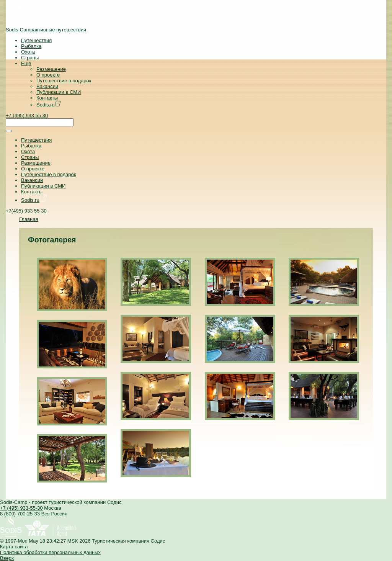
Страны (30, 58)
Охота (28, 52)
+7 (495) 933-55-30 (21, 508)
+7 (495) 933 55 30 (27, 115)
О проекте (48, 75)
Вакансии (47, 86)
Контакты (47, 98)
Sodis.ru (49, 105)
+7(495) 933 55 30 (26, 211)
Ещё (26, 63)
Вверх (7, 558)
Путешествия (36, 40)
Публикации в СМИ (59, 92)
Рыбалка (31, 46)
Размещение (51, 69)
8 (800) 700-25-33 (20, 514)
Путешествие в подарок (64, 81)
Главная (29, 219)
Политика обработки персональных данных (50, 552)
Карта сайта (14, 547)
